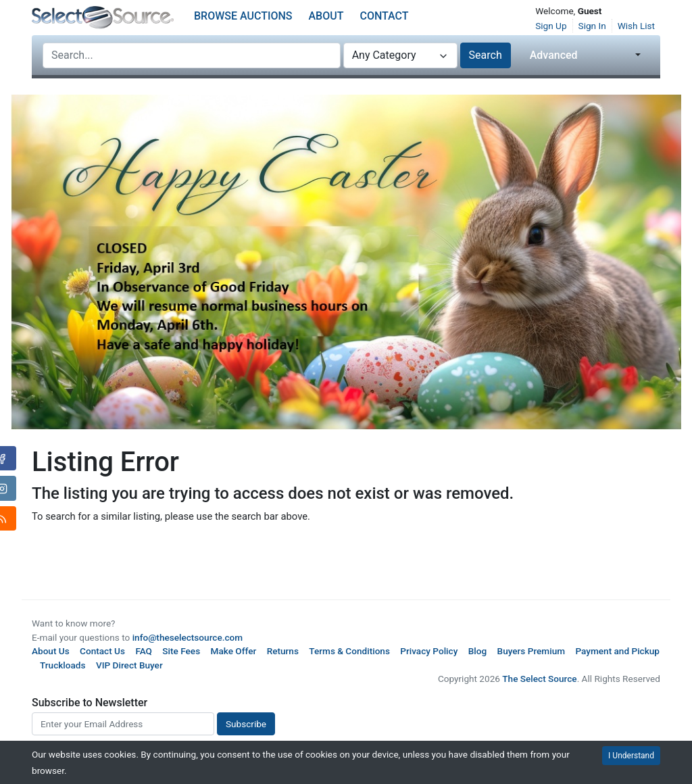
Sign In (592, 26)
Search (486, 55)
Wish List (636, 26)
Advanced (554, 55)
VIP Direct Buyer (129, 665)
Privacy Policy (429, 651)
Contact (384, 16)
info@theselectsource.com (188, 637)
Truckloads (63, 665)
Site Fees (181, 651)
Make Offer (234, 651)
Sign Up (551, 26)
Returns (283, 651)
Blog (477, 651)
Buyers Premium (532, 651)
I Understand (631, 756)
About (326, 16)
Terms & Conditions (349, 651)
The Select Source (539, 679)
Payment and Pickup (617, 651)
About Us (51, 651)
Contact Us (102, 651)
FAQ (144, 651)
